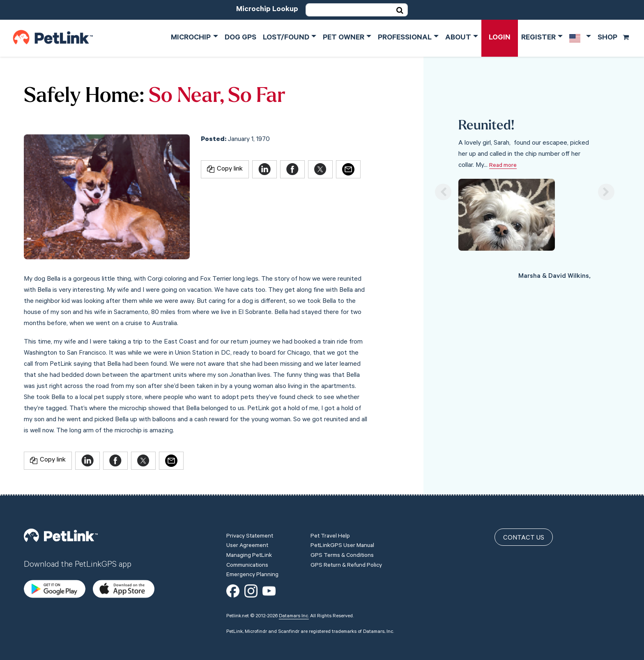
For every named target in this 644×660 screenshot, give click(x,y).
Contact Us (524, 538)
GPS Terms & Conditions (342, 556)
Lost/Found (286, 38)
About (458, 38)
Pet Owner (344, 38)
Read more (503, 166)
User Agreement (247, 546)
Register (538, 38)
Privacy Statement (250, 537)
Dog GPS (240, 38)
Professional (405, 38)
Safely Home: (84, 97)
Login (500, 38)
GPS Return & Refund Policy (346, 566)
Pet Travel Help (330, 537)
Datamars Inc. (294, 616)
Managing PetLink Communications (249, 561)
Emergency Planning (252, 575)
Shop (613, 38)
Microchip (191, 38)
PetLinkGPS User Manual (342, 546)
